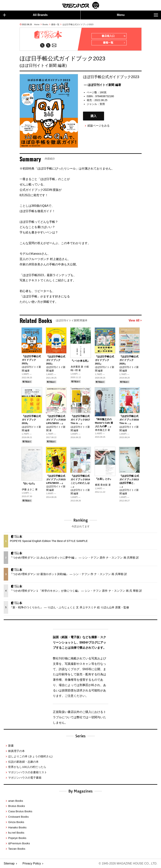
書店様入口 (113, 36)
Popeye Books (17, 838)
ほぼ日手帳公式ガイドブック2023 (78, 24)
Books (45, 24)
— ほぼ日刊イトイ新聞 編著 (102, 85)
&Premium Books (19, 843)
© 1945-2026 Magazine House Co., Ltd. (128, 863)
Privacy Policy (32, 863)
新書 (11, 746)
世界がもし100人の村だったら (27, 767)
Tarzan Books (17, 849)
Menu (137, 15)
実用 (102, 104)
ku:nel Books (16, 833)
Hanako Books (17, 827)
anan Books (16, 801)
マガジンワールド (81, 5)
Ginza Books (16, 822)
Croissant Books (18, 817)
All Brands (25, 15)
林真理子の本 (16, 751)
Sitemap (9, 863)
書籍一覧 (55, 24)
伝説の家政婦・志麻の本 (23, 762)
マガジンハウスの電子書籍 (25, 778)
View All (135, 321)
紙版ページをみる (99, 126)
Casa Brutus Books (20, 811)
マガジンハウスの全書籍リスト (28, 772)
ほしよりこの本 (30, 756)
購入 (94, 116)
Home (37, 24)
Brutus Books (16, 806)
